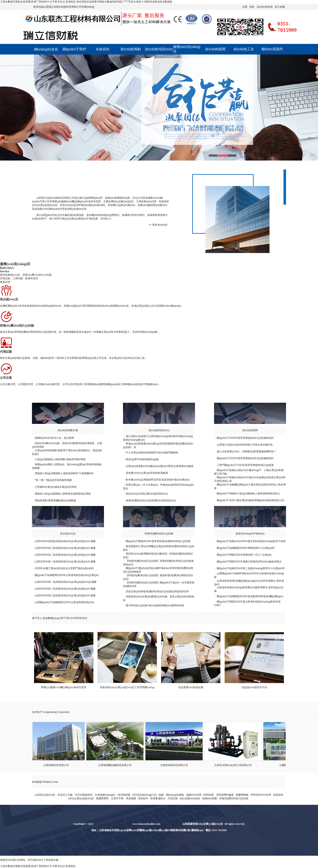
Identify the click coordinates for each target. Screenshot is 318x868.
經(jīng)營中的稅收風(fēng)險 (142, 459)
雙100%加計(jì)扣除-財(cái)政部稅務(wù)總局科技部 (155, 605)
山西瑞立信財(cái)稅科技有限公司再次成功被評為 (245, 445)
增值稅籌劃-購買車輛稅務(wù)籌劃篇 (55, 500)
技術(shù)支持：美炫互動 (146, 837)
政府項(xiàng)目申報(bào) (250, 534)
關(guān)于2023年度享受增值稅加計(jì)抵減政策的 (245, 458)
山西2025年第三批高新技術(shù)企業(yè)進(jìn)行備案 (65, 548)
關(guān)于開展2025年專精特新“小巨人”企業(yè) (244, 555)
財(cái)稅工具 (244, 49)
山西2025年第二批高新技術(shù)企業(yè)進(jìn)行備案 (65, 555)
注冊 (245, 7)
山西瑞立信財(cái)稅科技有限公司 (55, 198)
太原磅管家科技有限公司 (176, 765)
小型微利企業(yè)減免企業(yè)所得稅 (56, 487)
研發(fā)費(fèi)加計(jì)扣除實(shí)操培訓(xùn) (151, 500)
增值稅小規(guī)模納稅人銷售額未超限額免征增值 (63, 494)
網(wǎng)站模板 (175, 795)
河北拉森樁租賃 (84, 795)
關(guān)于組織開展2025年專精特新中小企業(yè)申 (246, 548)
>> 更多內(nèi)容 (158, 225)
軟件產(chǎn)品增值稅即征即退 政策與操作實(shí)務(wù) (158, 480)
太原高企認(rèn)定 (171, 824)
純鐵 (161, 795)
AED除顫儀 (124, 795)
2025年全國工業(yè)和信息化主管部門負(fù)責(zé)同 (64, 568)
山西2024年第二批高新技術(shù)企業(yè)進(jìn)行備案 (65, 589)
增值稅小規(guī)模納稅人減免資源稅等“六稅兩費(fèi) (64, 473)
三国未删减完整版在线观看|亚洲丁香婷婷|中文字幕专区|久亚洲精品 (38, 866)
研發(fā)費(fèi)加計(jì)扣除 (159, 534)
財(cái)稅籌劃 (131, 49)
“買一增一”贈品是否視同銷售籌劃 (53, 480)
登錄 (252, 7)
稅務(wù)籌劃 (210, 798)
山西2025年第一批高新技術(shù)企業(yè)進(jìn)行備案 (65, 562)
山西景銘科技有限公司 (58, 765)
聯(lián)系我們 (272, 49)
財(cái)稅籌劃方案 (68, 430)
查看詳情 (5, 282)
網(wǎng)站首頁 (46, 49)
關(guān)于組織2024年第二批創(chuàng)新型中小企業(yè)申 (251, 568)
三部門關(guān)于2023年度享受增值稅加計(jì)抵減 (245, 465)
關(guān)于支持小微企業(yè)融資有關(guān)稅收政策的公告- (251, 500)
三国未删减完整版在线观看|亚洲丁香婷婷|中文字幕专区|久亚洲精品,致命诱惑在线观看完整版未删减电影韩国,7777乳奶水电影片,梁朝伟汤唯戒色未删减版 (86, 2)
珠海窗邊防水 (158, 798)
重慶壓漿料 (102, 798)
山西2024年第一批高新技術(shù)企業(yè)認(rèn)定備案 (66, 582)
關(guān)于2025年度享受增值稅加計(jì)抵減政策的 (245, 438)
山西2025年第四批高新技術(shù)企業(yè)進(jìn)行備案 (65, 541)
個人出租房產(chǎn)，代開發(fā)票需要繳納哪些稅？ (246, 451)
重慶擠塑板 (242, 795)
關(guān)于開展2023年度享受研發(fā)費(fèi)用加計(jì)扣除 (158, 541)
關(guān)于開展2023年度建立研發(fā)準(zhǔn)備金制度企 (249, 562)
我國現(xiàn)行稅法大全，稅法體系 (54, 438)
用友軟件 (143, 798)
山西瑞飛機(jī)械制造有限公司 (117, 765)
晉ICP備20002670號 (174, 837)
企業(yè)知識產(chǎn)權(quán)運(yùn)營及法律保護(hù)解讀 (159, 466)
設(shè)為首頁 (265, 7)
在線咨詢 (102, 49)
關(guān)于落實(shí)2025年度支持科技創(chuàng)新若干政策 (251, 541)
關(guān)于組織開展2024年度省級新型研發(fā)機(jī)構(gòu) (250, 596)
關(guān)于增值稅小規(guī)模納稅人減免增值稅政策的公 (248, 493)
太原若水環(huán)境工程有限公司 (235, 765)
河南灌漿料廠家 (225, 795)
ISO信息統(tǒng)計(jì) (144, 795)
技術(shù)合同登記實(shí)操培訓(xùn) (147, 494)
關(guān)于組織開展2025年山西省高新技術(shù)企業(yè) (67, 575)
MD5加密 (209, 795)
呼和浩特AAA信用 (261, 795)
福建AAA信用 (194, 795)
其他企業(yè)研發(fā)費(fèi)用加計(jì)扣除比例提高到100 (157, 591)
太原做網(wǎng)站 (105, 795)
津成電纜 (131, 798)
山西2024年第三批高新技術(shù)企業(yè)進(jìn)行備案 (65, 595)
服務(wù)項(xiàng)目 (187, 49)
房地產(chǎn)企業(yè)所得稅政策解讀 (147, 473)
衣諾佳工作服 (65, 795)
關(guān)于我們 (74, 49)
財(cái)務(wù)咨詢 (190, 798)
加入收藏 (280, 7)
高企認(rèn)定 (68, 534)
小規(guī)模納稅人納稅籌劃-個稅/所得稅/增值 (60, 459)
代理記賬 (173, 798)
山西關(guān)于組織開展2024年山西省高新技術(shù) (64, 602)
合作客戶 (37, 712)
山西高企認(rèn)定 (45, 795)
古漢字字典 (117, 798)
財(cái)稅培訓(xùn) (159, 49)
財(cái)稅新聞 (215, 49)
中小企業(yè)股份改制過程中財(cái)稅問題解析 (152, 453)
